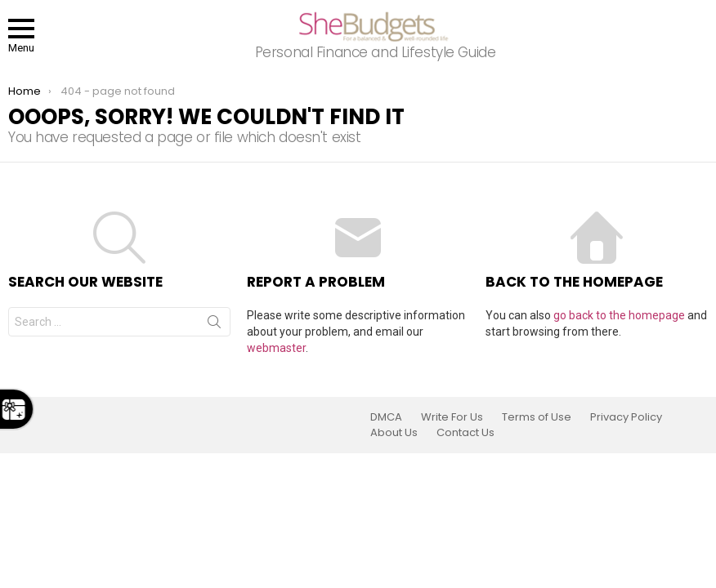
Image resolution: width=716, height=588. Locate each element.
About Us (394, 433)
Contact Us (465, 433)
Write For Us (452, 417)
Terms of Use (537, 417)
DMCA (386, 417)
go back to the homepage (619, 315)
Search (214, 325)
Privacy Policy (626, 417)
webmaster (276, 348)
